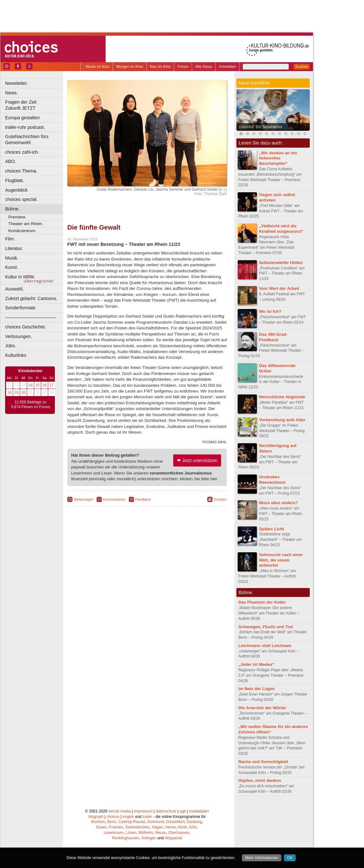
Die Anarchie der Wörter (262, 708)
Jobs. (11, 346)
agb (183, 811)
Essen (102, 827)
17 (52, 385)
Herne (171, 827)
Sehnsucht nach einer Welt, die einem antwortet (281, 560)
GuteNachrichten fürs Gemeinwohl (27, 140)
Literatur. (14, 248)
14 (30, 385)
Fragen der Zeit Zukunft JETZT (35, 105)
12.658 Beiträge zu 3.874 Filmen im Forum (30, 405)
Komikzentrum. (22, 231)
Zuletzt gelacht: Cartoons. (31, 298)
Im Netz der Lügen (256, 689)
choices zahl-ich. (22, 152)
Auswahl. (14, 289)
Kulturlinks (16, 355)
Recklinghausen (126, 838)
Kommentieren (115, 499)
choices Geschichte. (26, 327)
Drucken (220, 499)
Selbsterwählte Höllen (281, 263)
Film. (10, 239)
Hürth (182, 827)
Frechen (116, 827)
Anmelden (227, 67)
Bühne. (12, 209)
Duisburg (194, 822)
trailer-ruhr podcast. (25, 127)
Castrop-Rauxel (132, 822)
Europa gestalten (22, 118)
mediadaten (199, 811)
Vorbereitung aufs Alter (282, 420)
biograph (96, 817)
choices (113, 817)
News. (11, 93)
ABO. (11, 161)
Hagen (157, 827)
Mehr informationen (261, 858)
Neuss (160, 833)
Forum (183, 67)
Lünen (131, 833)
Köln (193, 827)
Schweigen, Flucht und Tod (265, 627)
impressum (143, 811)
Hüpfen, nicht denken (260, 780)
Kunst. (12, 267)
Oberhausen (179, 833)
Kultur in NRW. (20, 277)
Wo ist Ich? (270, 311)
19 (16, 393)
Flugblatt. (15, 180)
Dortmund (156, 822)
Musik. (12, 258)
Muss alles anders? (279, 503)
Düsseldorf (175, 822)
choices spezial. (21, 199)
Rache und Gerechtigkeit (263, 762)
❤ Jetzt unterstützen (197, 460)
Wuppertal (174, 838)
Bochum (98, 822)
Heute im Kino (97, 67)
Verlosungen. (19, 336)
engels (128, 817)
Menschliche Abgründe (282, 397)
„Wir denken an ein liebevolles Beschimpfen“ (278, 158)
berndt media (120, 811)
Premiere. (17, 217)
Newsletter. (16, 83)
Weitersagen (84, 499)
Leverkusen (114, 833)
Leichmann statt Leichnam (265, 646)
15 (37, 385)
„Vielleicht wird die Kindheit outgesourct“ (281, 229)
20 (23, 393)
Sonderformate (20, 308)
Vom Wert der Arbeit (279, 288)
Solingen (149, 838)
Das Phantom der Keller (262, 602)
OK (290, 858)
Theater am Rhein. (26, 224)
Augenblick (16, 190)
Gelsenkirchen (137, 827)
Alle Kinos (204, 67)
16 (45, 385)
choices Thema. (21, 171)
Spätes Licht (271, 529)
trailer (147, 817)
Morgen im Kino (130, 67)
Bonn (112, 822)
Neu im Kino (160, 67)
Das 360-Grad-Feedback (273, 337)
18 (9, 393)
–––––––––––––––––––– (31, 317)
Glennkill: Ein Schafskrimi (260, 127)
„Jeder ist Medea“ (256, 664)
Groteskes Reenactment (272, 480)
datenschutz (166, 811)
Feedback (143, 499)
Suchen (302, 67)
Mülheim (146, 833)
